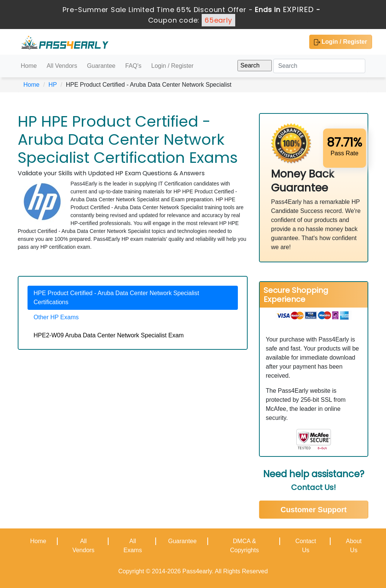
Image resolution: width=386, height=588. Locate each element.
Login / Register (341, 42)
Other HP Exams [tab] (56, 317)
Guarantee (101, 66)
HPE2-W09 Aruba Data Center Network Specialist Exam (109, 335)
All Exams (132, 546)
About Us (354, 546)
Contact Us (306, 546)
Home (29, 66)
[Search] (319, 66)
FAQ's (133, 66)
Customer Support (314, 510)
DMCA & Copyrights (244, 546)
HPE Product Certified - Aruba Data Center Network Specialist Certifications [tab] (116, 298)
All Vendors (62, 66)
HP (53, 85)
